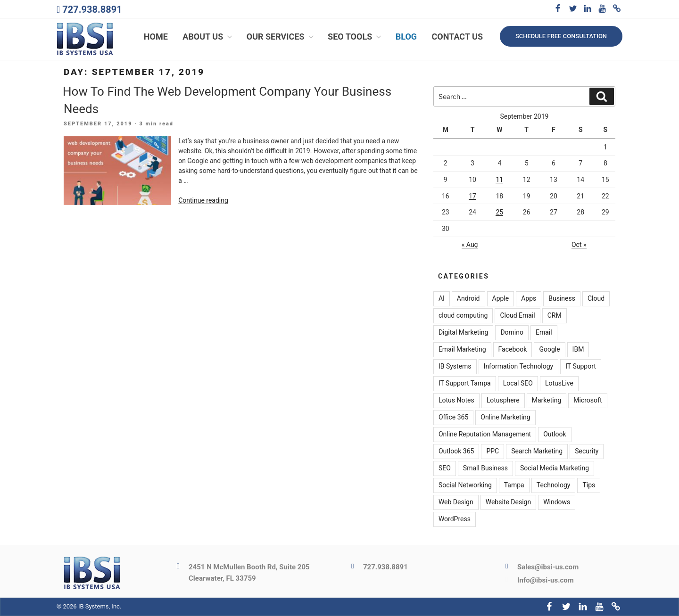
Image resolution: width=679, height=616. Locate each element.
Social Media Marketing (555, 468)
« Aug (470, 245)
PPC (493, 451)
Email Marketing (462, 349)
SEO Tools (355, 37)
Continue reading (203, 200)
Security (587, 451)
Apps (529, 298)
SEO (445, 468)
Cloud (596, 298)
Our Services (281, 37)
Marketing (547, 400)
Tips (589, 485)
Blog (406, 37)
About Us (208, 37)
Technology (554, 485)
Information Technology (519, 366)
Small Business (485, 468)
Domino (512, 332)
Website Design (508, 502)
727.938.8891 (92, 9)
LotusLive (559, 383)
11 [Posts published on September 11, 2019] (499, 180)
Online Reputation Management (485, 434)
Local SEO (518, 383)
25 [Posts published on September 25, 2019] (499, 212)
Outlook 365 (456, 451)
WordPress (455, 519)
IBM (578, 349)
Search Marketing (537, 451)
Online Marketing (505, 417)
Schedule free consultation (561, 36)
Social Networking (465, 485)
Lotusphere (503, 400)
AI (442, 298)
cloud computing (463, 315)
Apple (501, 298)
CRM (555, 315)
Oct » (579, 245)
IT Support (581, 366)
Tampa (514, 485)
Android (468, 298)
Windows (557, 502)
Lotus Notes (456, 400)
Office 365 (453, 417)
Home (156, 37)
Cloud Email (517, 315)
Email (544, 332)
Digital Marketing (463, 332)
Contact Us (457, 37)
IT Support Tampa (465, 383)
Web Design (456, 502)
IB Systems (455, 366)
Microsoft (588, 400)
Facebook (513, 349)
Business (562, 298)
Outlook (555, 434)
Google (549, 349)
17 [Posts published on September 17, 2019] (472, 196)
